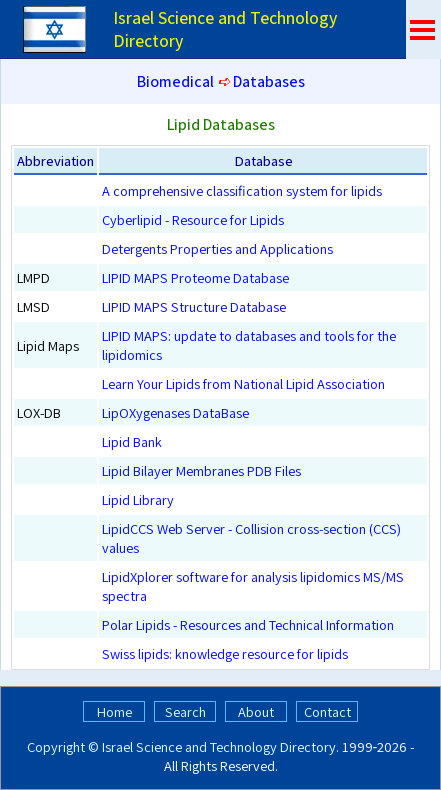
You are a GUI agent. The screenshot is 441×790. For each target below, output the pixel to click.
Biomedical (175, 81)
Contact (327, 711)
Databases (269, 81)
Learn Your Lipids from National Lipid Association (243, 383)
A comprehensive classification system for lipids (242, 190)
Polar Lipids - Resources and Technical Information (248, 624)
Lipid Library (138, 499)
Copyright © (63, 746)
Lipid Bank (132, 441)
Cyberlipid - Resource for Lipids (193, 219)
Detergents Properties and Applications (217, 248)
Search (185, 711)
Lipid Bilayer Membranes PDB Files (201, 470)
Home (114, 711)
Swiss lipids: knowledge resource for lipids (225, 653)
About (256, 711)
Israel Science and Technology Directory (219, 746)
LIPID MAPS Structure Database (194, 306)
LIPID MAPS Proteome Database (195, 277)
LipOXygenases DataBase (175, 412)
